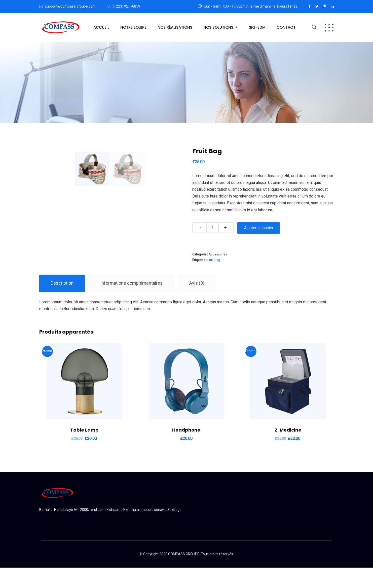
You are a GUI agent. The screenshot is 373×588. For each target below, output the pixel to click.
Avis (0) (197, 303)
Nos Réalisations (175, 27)
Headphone (186, 450)
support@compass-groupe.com (70, 6)
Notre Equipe (133, 27)
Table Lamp (84, 450)
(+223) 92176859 (126, 6)
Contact (286, 27)
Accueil (101, 27)
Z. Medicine (288, 450)
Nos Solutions (218, 27)
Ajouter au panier (259, 228)
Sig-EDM (257, 27)
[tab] (62, 304)
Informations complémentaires (131, 303)
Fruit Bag (214, 260)
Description (62, 303)
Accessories (218, 254)
